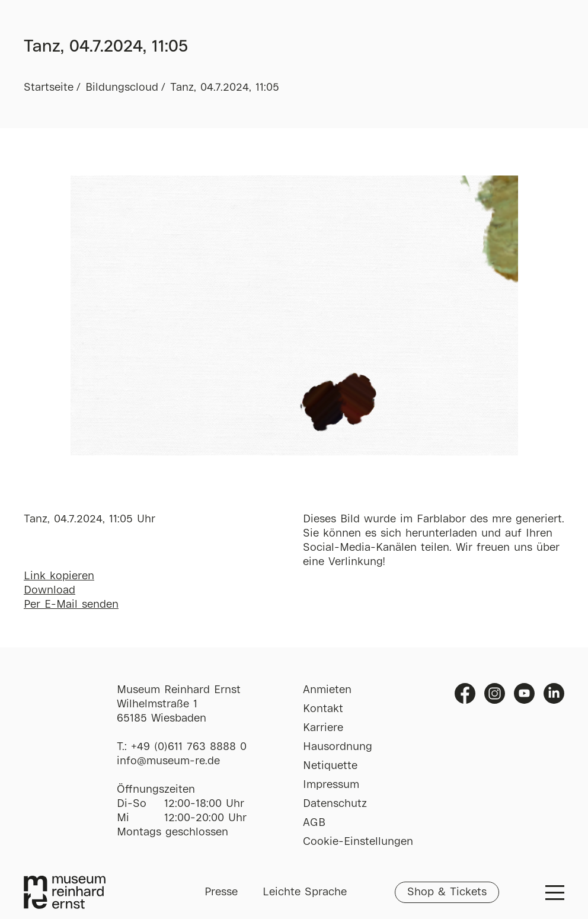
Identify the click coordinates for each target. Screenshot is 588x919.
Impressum (331, 785)
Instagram (495, 693)
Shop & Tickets (447, 892)
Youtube (524, 693)
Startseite (49, 88)
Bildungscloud (122, 88)
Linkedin (554, 693)
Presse (221, 892)
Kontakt (323, 709)
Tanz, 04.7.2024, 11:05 (225, 88)
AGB (314, 823)
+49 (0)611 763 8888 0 (189, 747)
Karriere (323, 728)
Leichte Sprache (305, 892)
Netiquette (330, 766)
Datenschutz (335, 804)
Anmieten (327, 690)
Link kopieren (59, 576)
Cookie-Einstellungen (358, 842)
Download (49, 591)
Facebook (465, 693)
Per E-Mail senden (71, 605)
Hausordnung (338, 747)
